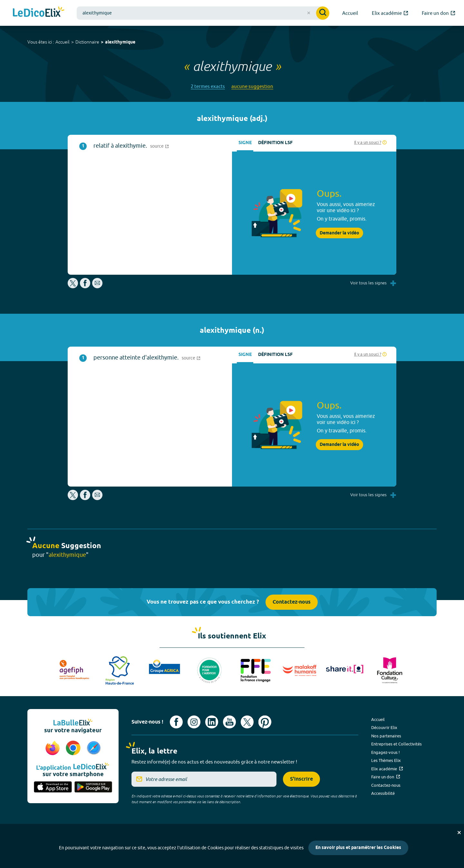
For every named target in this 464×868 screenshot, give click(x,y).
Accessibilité (383, 793)
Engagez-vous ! (386, 752)
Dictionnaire (87, 42)
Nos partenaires (386, 736)
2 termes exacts (208, 86)
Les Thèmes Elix (386, 760)
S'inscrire (301, 779)
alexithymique (120, 42)
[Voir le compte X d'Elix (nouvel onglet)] (247, 722)
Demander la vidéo (339, 233)
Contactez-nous (292, 602)
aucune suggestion (252, 86)
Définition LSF (275, 143)
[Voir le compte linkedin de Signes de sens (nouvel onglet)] (212, 722)
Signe (245, 143)
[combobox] (203, 13)
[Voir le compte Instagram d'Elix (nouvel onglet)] (194, 722)
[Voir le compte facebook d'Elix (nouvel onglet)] (176, 722)
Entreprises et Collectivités (396, 744)
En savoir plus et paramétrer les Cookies (358, 848)
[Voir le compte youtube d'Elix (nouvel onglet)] (229, 722)
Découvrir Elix (384, 727)
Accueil (63, 42)
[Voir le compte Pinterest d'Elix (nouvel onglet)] (265, 722)
